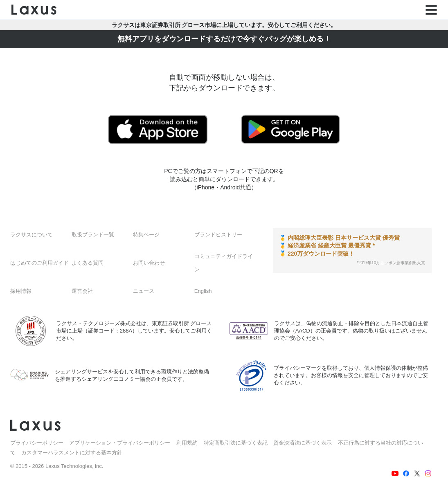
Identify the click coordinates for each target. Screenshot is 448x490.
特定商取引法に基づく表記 (236, 443)
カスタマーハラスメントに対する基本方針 (72, 453)
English (203, 291)
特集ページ (146, 235)
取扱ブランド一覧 (93, 235)
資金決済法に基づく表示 (303, 443)
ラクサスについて (32, 235)
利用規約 (187, 443)
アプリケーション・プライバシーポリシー (120, 443)
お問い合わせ (149, 263)
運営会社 (82, 291)
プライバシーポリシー (37, 443)
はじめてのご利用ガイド (39, 263)
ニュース (144, 291)
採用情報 (21, 291)
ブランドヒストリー (218, 235)
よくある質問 (88, 263)
